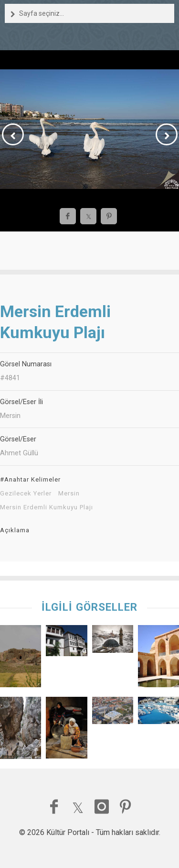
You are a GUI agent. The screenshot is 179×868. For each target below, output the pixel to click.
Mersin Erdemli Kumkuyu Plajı (47, 507)
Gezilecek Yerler (26, 494)
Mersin (69, 494)
